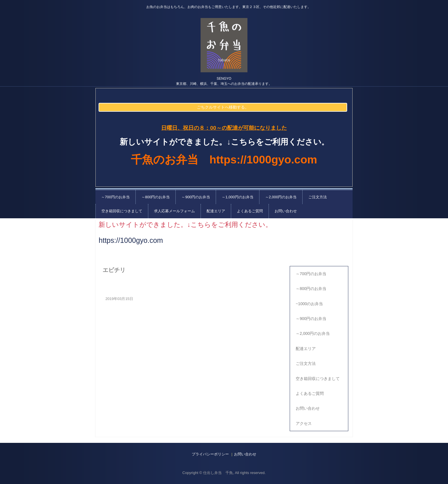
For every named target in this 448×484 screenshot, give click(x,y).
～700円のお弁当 (115, 197)
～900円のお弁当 (196, 197)
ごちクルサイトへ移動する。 (223, 107)
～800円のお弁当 (156, 197)
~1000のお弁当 (309, 304)
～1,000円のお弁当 (238, 197)
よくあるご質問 (250, 211)
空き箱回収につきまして (122, 211)
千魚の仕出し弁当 (224, 45)
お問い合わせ (286, 211)
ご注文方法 (318, 197)
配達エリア (216, 211)
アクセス (304, 423)
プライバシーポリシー (210, 454)
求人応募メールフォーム (174, 211)
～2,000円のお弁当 (281, 197)
